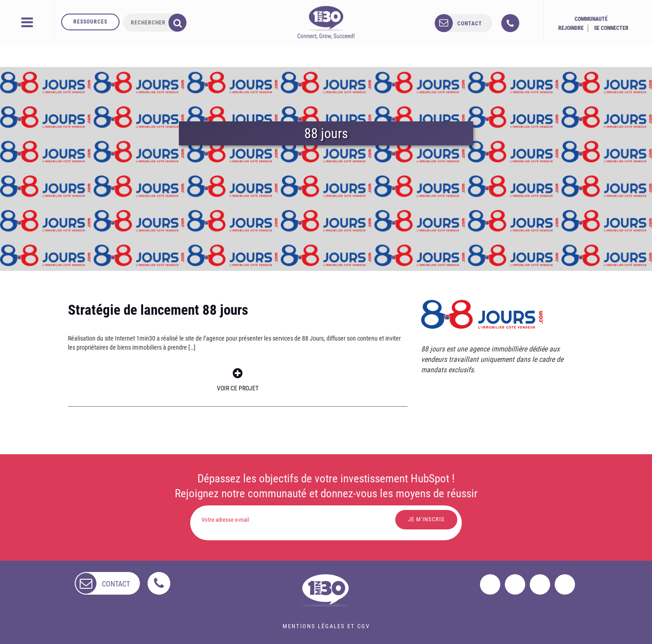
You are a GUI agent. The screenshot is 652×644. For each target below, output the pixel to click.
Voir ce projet (238, 380)
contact (470, 24)
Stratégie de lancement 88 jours (158, 310)
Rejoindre (571, 28)
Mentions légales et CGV (326, 626)
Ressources (90, 22)
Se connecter (611, 28)
